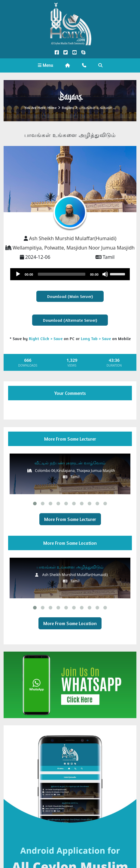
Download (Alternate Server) (70, 320)
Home (52, 108)
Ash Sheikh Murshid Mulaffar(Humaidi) (73, 238)
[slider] (62, 274)
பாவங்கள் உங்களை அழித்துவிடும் (70, 567)
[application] (70, 274)
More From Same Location (70, 623)
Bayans (68, 108)
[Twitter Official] (66, 53)
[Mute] (105, 274)
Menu (46, 65)
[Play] (18, 274)
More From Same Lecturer (70, 519)
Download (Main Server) (70, 296)
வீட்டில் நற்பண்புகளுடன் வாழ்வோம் (70, 463)
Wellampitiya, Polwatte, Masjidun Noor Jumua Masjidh (74, 248)
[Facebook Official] (57, 53)
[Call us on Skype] (83, 53)
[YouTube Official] (74, 53)
